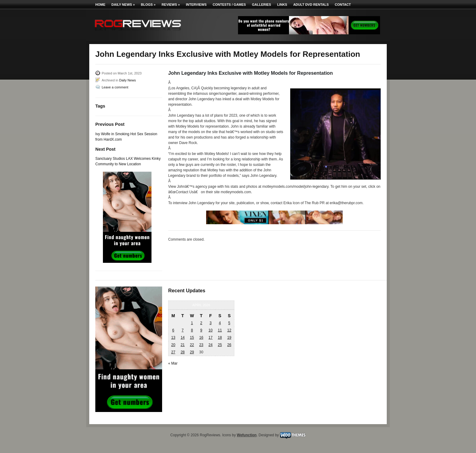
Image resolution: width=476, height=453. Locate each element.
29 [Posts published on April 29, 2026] (192, 352)
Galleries (262, 5)
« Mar (173, 363)
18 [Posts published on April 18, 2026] (220, 338)
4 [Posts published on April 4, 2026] (220, 323)
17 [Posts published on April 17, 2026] (211, 338)
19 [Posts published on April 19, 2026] (229, 338)
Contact (343, 5)
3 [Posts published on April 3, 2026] (211, 323)
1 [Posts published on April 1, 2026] (192, 323)
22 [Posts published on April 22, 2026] (192, 345)
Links (282, 5)
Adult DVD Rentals (311, 5)
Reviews (171, 5)
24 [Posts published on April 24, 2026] (211, 345)
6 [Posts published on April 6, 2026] (173, 330)
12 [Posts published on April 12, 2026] (229, 330)
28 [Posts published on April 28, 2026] (183, 352)
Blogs (148, 5)
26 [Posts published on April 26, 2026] (229, 345)
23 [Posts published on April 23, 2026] (201, 345)
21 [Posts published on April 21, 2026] (183, 345)
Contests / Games (229, 5)
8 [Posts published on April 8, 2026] (192, 330)
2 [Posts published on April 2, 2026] (201, 323)
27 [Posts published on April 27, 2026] (173, 352)
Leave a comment (115, 87)
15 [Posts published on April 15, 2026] (192, 338)
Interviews (196, 5)
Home (100, 5)
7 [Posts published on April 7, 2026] (183, 330)
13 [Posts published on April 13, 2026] (173, 338)
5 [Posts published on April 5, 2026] (229, 323)
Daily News (123, 5)
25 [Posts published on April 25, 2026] (220, 345)
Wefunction (247, 435)
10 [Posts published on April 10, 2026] (211, 330)
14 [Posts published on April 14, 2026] (183, 338)
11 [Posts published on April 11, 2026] (220, 330)
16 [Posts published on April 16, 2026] (201, 338)
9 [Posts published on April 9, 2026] (201, 330)
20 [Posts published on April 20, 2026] (173, 345)
